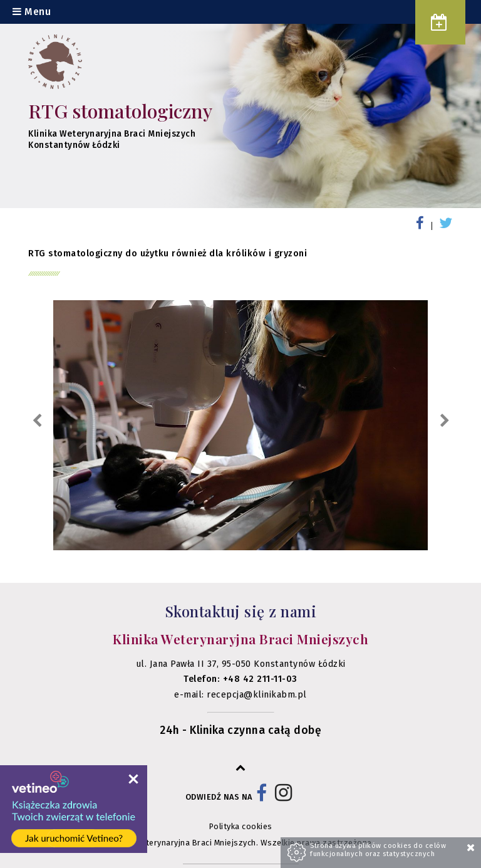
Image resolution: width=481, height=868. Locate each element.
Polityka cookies (241, 826)
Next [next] (444, 421)
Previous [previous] (37, 421)
